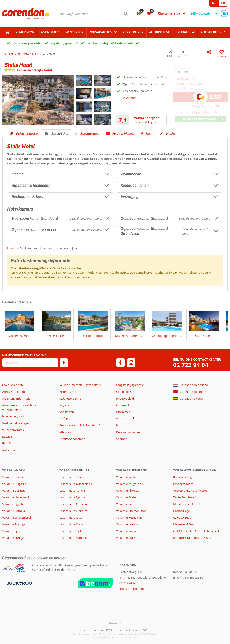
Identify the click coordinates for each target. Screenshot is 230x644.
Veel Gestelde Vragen (16, 423)
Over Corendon (13, 385)
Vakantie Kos (125, 504)
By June (64, 405)
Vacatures (123, 419)
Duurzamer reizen (128, 432)
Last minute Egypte (72, 497)
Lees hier (13, 248)
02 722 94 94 (191, 365)
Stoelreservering (70, 398)
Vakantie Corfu (126, 497)
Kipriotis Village (183, 477)
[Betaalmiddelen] (19, 583)
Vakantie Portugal (14, 524)
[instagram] (131, 363)
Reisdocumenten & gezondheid (80, 385)
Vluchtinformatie (13, 430)
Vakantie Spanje (13, 531)
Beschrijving (60, 134)
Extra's (7, 443)
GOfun (64, 419)
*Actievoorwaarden (72, 439)
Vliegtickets (210, 32)
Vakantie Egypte (13, 504)
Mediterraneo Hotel (186, 504)
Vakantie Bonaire (14, 477)
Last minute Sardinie (73, 538)
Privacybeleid (125, 398)
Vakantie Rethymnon (130, 517)
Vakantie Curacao (14, 491)
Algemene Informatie (16, 398)
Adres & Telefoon (14, 392)
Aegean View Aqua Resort (190, 491)
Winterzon (75, 32)
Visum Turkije (68, 392)
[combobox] (93, 13)
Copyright (123, 405)
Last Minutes (50, 32)
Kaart (150, 134)
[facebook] (120, 363)
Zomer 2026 (25, 32)
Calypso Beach (183, 517)
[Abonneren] (64, 363)
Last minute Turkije (72, 491)
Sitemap (122, 439)
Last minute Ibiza (71, 517)
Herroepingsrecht (14, 416)
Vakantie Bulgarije (14, 484)
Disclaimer (123, 412)
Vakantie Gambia (14, 511)
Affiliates (65, 432)
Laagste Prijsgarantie (130, 385)
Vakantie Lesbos (127, 524)
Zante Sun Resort (185, 497)
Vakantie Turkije (13, 538)
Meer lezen (130, 98)
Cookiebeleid (125, 392)
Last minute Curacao (73, 504)
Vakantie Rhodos (127, 491)
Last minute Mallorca (73, 511)
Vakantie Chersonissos (131, 511)
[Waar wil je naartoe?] (93, 13)
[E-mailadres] (30, 363)
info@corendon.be (132, 589)
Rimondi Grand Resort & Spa (192, 538)
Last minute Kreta (71, 524)
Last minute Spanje (72, 477)
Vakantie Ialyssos (128, 531)
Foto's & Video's (123, 134)
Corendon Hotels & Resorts (77, 425)
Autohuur (9, 450)
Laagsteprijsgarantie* (64, 43)
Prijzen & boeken (28, 134)
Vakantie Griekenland (17, 517)
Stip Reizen (67, 412)
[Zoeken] (126, 13)
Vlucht (170, 134)
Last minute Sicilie (71, 531)
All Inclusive (160, 32)
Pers (119, 425)
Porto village (181, 511)
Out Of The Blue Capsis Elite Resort (196, 531)
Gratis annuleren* (127, 43)
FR (223, 3)
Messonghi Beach (185, 524)
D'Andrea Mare (183, 484)
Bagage (7, 437)
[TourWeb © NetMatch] (115, 623)
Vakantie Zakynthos (129, 484)
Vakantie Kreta (126, 477)
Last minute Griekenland (76, 484)
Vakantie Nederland (15, 497)
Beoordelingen (90, 134)
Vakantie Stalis (126, 538)
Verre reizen (133, 32)
